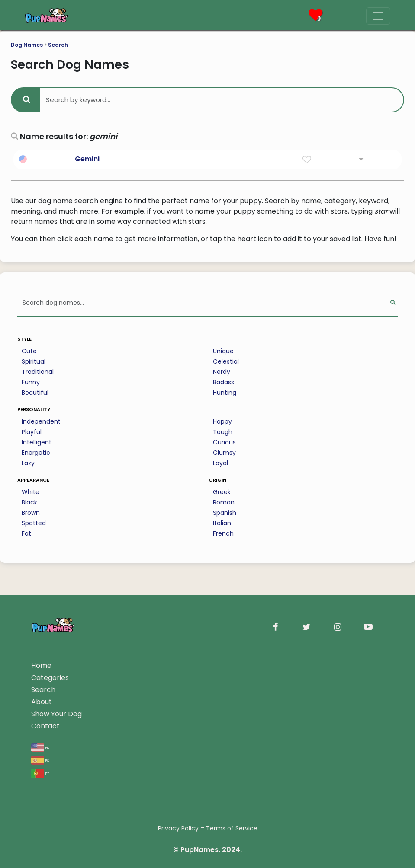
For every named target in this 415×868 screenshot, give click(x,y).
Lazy (28, 463)
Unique (223, 351)
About (42, 702)
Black (29, 502)
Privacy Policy (178, 828)
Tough (223, 432)
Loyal (220, 463)
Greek (222, 492)
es (40, 760)
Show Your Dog (56, 714)
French (223, 533)
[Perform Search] (393, 303)
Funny (31, 382)
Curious (224, 442)
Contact (45, 726)
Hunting (225, 393)
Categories (50, 678)
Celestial (226, 361)
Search (58, 45)
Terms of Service (232, 828)
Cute (29, 351)
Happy (222, 421)
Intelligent (37, 442)
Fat (26, 533)
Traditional (38, 372)
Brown (31, 513)
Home (41, 665)
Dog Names (27, 45)
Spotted (34, 523)
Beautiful (35, 393)
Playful (32, 432)
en (40, 747)
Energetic (36, 453)
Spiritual (34, 361)
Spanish (225, 513)
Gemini (87, 159)
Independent (41, 421)
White (31, 492)
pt (40, 773)
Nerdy (222, 372)
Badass (224, 382)
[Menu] (378, 16)
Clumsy (224, 453)
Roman (224, 502)
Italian (222, 523)
